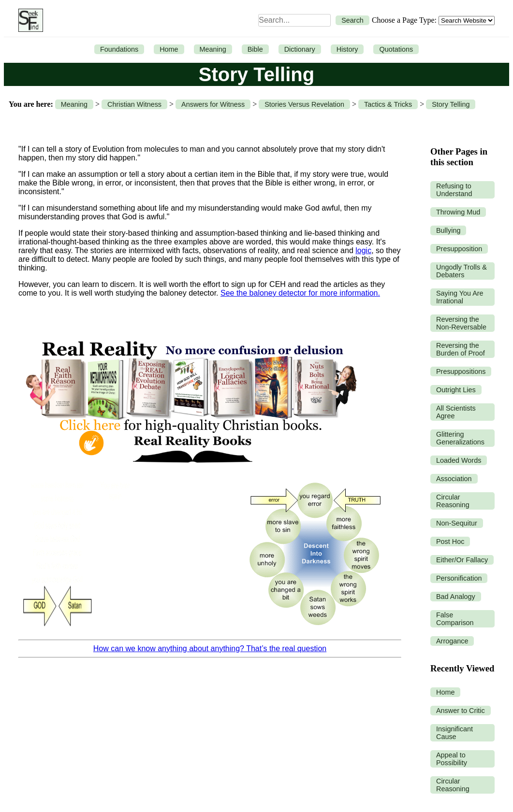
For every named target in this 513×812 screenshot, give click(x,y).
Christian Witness (134, 104)
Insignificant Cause (454, 733)
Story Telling (451, 104)
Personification (459, 578)
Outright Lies (456, 390)
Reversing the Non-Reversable (461, 323)
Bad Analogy (456, 597)
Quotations (396, 49)
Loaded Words (459, 460)
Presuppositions (461, 371)
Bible (255, 49)
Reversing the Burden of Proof (461, 349)
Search (352, 20)
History (347, 49)
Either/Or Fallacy (462, 560)
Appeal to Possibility (452, 759)
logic (363, 250)
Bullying (448, 230)
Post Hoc (450, 541)
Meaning (213, 49)
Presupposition (459, 249)
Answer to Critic (461, 711)
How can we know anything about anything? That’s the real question (210, 648)
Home (169, 49)
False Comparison (455, 619)
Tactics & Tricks (388, 104)
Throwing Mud (458, 212)
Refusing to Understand (454, 190)
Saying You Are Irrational (460, 297)
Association (454, 479)
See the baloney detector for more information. (300, 293)
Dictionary (300, 49)
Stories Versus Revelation (304, 104)
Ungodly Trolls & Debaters (462, 271)
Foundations (119, 49)
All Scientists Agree (456, 412)
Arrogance (452, 641)
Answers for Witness (213, 104)
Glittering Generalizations (460, 438)
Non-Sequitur (457, 523)
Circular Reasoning (453, 501)
